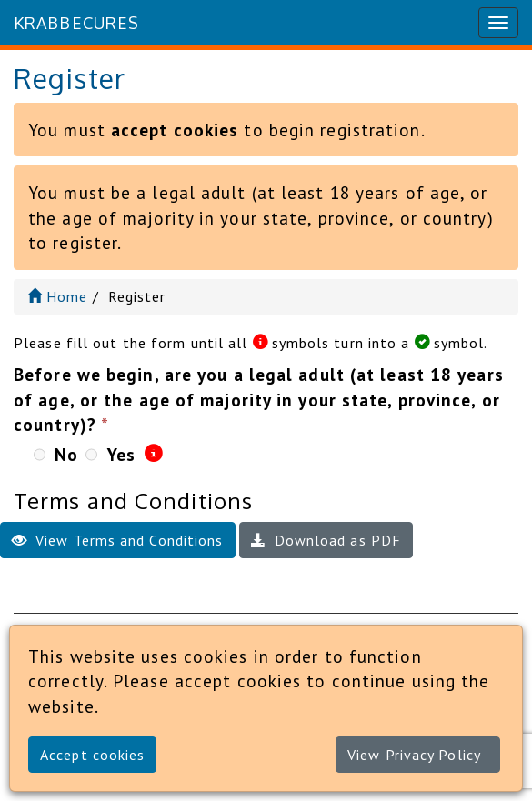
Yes (121, 454)
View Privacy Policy (414, 755)
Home (58, 296)
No (66, 454)
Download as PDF (326, 540)
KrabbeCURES (76, 23)
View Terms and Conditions (118, 540)
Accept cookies (92, 755)
